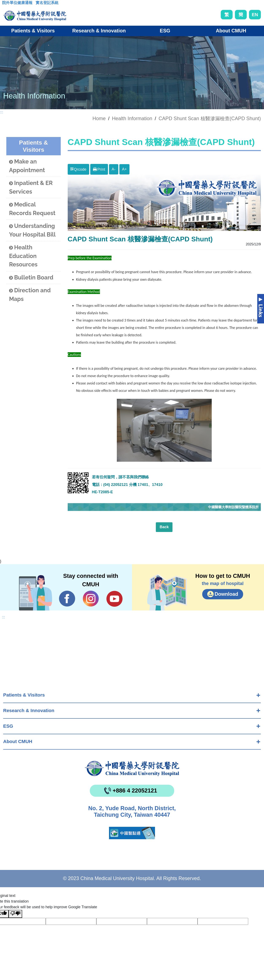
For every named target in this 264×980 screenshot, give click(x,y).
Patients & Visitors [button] (33, 31)
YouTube (114, 599)
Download (226, 594)
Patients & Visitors (24, 695)
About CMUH (18, 741)
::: (5, 4)
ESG (8, 726)
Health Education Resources (23, 256)
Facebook (67, 599)
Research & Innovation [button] (99, 31)
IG (91, 599)
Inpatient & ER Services (31, 187)
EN (255, 15)
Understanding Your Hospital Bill (32, 230)
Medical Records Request (32, 209)
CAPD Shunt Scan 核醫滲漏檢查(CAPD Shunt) (210, 118)
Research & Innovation (29, 711)
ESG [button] (165, 31)
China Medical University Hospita (132, 769)
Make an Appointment (27, 166)
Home (99, 118)
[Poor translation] (15, 914)
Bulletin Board (31, 278)
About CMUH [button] (231, 31)
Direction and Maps (30, 295)
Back (164, 527)
